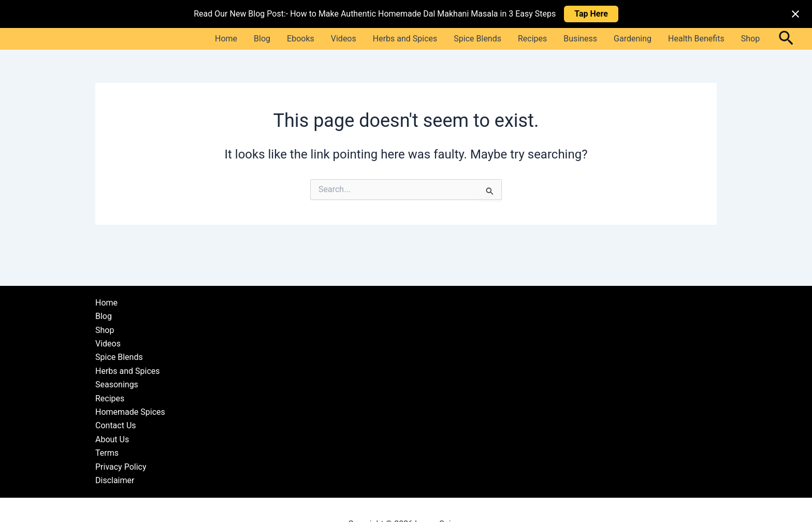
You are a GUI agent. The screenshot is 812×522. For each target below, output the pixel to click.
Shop (750, 39)
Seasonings (117, 385)
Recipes (532, 39)
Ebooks (301, 39)
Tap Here (591, 14)
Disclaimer (115, 480)
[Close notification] (795, 14)
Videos (344, 39)
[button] (786, 39)
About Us (112, 439)
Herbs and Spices (405, 39)
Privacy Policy (121, 467)
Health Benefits (696, 39)
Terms (107, 453)
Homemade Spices (130, 412)
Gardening (633, 39)
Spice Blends (477, 39)
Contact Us (116, 425)
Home (226, 39)
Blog (262, 39)
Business (580, 39)
